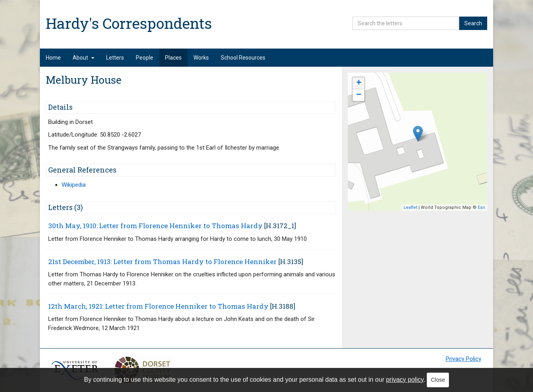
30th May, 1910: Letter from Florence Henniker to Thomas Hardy (155, 226)
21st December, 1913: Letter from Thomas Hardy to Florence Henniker (162, 262)
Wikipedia (74, 185)
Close (438, 380)
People (145, 58)
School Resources (243, 58)
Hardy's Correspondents (129, 23)
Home (53, 58)
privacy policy (405, 380)
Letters (115, 58)
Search (473, 23)
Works (201, 58)
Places (173, 58)
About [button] (84, 58)
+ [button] (359, 83)
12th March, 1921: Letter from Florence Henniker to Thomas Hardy (158, 306)
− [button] (359, 95)
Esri (481, 207)
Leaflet (410, 207)
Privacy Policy (464, 359)
